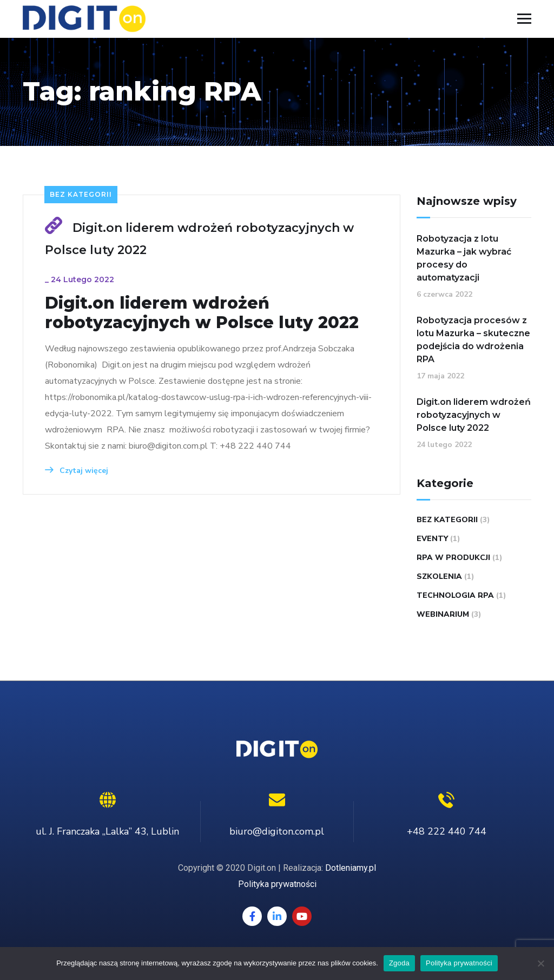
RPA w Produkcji (453, 558)
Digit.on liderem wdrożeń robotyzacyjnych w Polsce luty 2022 (202, 313)
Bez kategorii (81, 194)
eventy (432, 539)
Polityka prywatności (277, 884)
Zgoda (399, 963)
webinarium (443, 614)
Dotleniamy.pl (351, 868)
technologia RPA (455, 595)
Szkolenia (439, 576)
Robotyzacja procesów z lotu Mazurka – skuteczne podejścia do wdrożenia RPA (473, 340)
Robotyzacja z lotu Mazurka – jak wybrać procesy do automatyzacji (464, 258)
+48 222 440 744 (447, 831)
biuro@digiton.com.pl (277, 831)
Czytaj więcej (77, 471)
